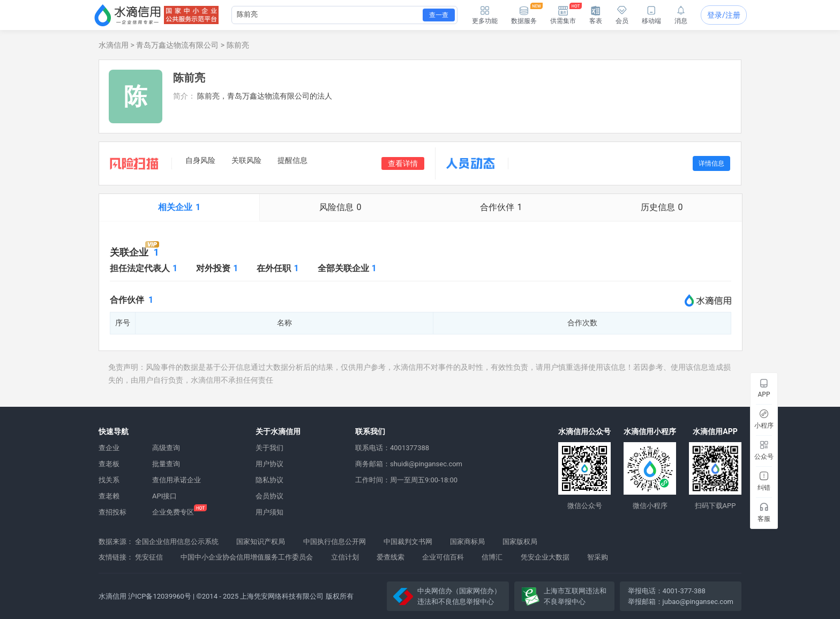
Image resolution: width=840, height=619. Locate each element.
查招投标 (112, 512)
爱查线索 (391, 557)
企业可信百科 (443, 557)
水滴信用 (114, 45)
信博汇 (492, 557)
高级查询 (166, 448)
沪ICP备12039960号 (160, 596)
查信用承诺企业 (177, 480)
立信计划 (345, 557)
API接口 (164, 496)
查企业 (109, 448)
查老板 (109, 464)
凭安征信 (149, 557)
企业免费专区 (173, 512)
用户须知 (269, 512)
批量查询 (166, 464)
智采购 (598, 557)
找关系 (109, 480)
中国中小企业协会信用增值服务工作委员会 (247, 557)
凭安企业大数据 (545, 557)
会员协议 (269, 496)
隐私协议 (269, 480)
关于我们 (269, 448)
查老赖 (109, 496)
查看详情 (403, 163)
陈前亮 (238, 45)
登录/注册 (724, 15)
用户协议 (269, 464)
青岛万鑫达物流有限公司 (177, 45)
